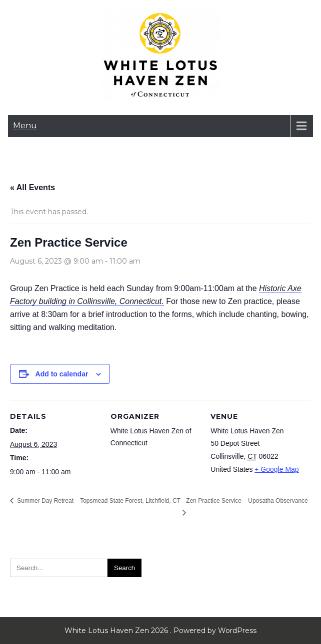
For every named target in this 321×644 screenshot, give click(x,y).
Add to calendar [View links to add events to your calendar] (62, 374)
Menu (25, 126)
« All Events (32, 187)
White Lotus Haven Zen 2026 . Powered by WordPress (160, 631)
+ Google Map (276, 469)
